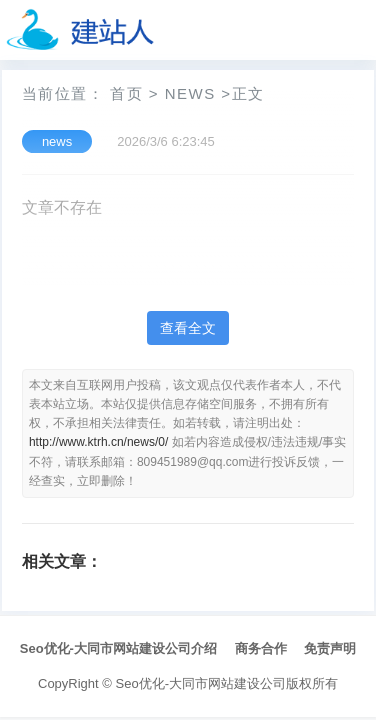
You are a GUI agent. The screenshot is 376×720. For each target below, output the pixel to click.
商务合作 (261, 648)
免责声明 (330, 648)
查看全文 (188, 328)
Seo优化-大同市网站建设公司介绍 (118, 648)
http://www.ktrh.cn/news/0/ (98, 442)
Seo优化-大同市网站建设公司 (201, 683)
